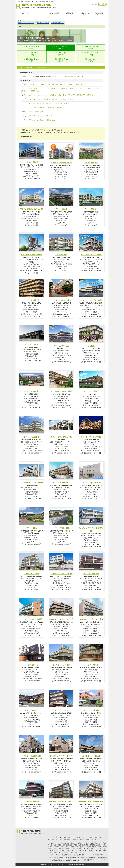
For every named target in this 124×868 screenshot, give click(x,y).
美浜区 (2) (71, 84)
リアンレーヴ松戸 (61, 710)
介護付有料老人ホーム (67, 855)
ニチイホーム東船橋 (31, 437)
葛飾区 (50, 845)
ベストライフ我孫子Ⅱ (61, 483)
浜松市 (90, 851)
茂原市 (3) (49, 116)
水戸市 (62, 851)
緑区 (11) (63, 84)
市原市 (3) (82, 88)
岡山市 (61, 853)
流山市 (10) (32, 107)
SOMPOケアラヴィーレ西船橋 (91, 802)
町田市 (94, 847)
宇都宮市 (51, 851)
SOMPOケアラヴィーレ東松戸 (61, 619)
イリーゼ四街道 (61, 255)
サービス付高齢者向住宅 (96, 855)
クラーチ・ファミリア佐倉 (61, 574)
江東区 (60, 845)
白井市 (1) (56, 99)
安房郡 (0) (47, 88)
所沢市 (102, 849)
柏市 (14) (32, 95)
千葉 (84, 849)
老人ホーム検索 (62, 837)
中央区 (103, 845)
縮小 (100, 4)
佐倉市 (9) (32, 99)
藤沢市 (55, 849)
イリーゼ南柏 (31, 528)
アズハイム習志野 (31, 162)
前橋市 (57, 851)
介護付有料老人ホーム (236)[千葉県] (61, 48)
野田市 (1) (60, 107)
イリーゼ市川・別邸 (61, 528)
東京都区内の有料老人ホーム (71, 843)
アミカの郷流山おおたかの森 (31, 209)
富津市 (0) (31, 112)
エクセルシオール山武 (91, 756)
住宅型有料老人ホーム (82, 855)
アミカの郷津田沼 (91, 163)
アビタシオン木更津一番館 (61, 391)
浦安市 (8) (24, 91)
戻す (102, 4)
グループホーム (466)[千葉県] (61, 54)
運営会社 (87, 839)
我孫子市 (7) (38, 88)
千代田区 (51, 847)
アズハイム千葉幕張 (91, 574)
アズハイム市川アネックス (61, 437)
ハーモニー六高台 (91, 665)
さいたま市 (90, 849)
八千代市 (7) (41, 120)
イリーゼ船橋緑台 (91, 209)
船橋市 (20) (39, 112)
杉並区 (81, 845)
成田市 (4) (51, 107)
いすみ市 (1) (63, 88)
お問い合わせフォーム (75, 861)
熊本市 (82, 853)
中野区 (62, 847)
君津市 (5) (90, 95)
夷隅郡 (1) (54, 88)
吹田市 (105, 851)
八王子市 (88, 847)
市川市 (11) (73, 88)
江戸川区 (99, 843)
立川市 (99, 847)
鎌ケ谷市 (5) (62, 95)
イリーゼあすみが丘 (61, 346)
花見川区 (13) (53, 84)
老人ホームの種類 (87, 837)
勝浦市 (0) (39, 95)
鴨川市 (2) (72, 95)
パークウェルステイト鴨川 (31, 255)
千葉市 (25, 84)
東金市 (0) (57, 103)
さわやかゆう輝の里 (31, 802)
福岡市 (77, 853)
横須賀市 (68, 849)
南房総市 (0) (41, 116)
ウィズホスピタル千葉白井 (91, 483)
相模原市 (61, 849)
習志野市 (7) (42, 107)
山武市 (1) (47, 99)
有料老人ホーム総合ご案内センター (39, 6)
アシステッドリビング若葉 (91, 300)
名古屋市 (79, 851)
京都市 (50, 853)
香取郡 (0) (46, 95)
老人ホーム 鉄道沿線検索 (67, 76)
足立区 (82, 843)
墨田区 (86, 845)
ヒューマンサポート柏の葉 (61, 163)
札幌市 (67, 851)
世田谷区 (92, 845)
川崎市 (50, 849)
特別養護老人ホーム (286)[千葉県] (90, 54)
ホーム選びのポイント (55, 839)
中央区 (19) (43, 84)
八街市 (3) (32, 120)
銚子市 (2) (40, 103)
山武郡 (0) (40, 99)
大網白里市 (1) (34, 91)
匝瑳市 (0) (63, 99)
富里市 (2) (64, 103)
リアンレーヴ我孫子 (91, 391)
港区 (77, 847)
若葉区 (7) (79, 84)
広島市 (71, 853)
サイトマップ (95, 839)
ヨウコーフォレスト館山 (61, 300)
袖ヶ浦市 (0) (70, 99)
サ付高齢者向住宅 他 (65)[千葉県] (31, 54)
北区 (55, 845)
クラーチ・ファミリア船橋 (91, 437)
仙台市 (73, 851)
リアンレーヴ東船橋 (91, 710)
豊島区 (57, 847)
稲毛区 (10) (34, 84)
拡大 (105, 4)
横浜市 (105, 847)
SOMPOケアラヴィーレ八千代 (91, 619)
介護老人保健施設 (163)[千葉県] (31, 60)
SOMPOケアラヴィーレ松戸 (61, 756)
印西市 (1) (90, 88)
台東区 (98, 845)
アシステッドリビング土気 (91, 255)
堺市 (100, 851)
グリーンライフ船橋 (31, 574)
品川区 (65, 845)
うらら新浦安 (91, 346)
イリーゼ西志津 (61, 209)
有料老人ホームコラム (74, 837)
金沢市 (66, 853)
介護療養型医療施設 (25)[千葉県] (61, 60)
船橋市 (79, 849)
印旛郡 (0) (98, 88)
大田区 (105, 843)
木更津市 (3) (81, 95)
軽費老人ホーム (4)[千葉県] (90, 60)
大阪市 (95, 851)
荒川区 (88, 843)
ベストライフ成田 (31, 345)
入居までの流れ (67, 839)
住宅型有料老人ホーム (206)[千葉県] (90, 48)
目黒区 (82, 847)
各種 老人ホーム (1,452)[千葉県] (31, 48)
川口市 (97, 849)
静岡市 (85, 851)
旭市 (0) (31, 88)
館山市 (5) (32, 103)
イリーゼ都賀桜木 (31, 391)
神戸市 (55, 853)
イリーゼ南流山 (31, 710)
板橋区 (93, 843)
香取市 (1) (53, 95)
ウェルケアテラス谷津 (61, 665)
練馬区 (67, 847)
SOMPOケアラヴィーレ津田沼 (61, 802)
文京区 (73, 847)
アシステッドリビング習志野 (31, 483)
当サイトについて (78, 839)
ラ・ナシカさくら (31, 665)
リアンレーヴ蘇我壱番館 (31, 756)
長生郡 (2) (49, 103)
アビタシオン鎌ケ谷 (31, 300)
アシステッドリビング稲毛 (31, 619)
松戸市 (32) (32, 116)
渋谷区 (70, 845)
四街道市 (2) (51, 120)
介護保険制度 (97, 837)
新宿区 (76, 845)
